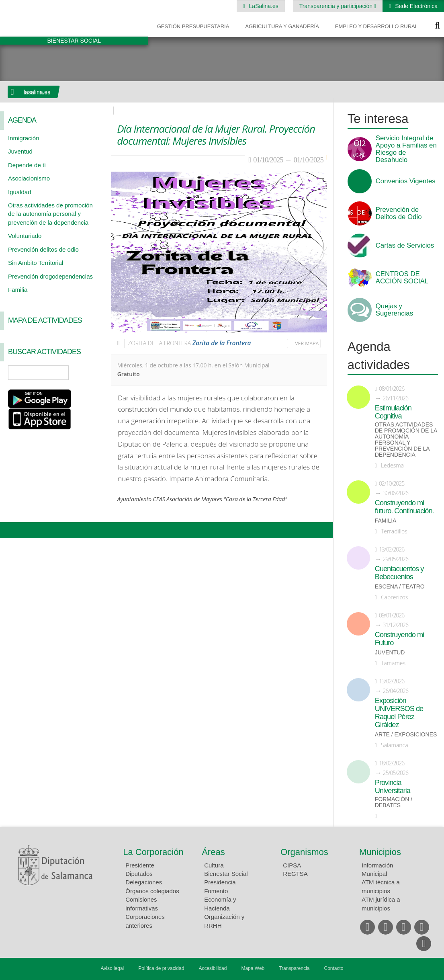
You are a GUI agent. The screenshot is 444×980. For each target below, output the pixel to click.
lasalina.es (37, 92)
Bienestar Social (226, 874)
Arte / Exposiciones (406, 735)
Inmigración (24, 138)
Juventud (20, 151)
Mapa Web (253, 968)
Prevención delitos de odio (43, 249)
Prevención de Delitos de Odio (399, 213)
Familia (18, 290)
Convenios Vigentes (406, 181)
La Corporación (153, 852)
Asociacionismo (29, 178)
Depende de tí (27, 165)
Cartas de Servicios (405, 246)
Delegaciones (144, 882)
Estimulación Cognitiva (393, 412)
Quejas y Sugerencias (394, 310)
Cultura (214, 865)
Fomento (216, 891)
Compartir (10, 530)
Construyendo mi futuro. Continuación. (404, 507)
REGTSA (295, 874)
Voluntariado (25, 236)
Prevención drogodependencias (50, 276)
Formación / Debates (394, 802)
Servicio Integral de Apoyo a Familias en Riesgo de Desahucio (406, 149)
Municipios (380, 852)
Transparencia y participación (337, 6)
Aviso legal (112, 968)
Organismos (304, 852)
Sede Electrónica (415, 6)
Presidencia (220, 882)
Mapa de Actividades (45, 320)
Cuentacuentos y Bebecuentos (399, 573)
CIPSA (292, 865)
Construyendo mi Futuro (399, 639)
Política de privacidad (161, 968)
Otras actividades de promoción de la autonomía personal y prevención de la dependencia (50, 214)
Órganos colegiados (152, 891)
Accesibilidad (213, 968)
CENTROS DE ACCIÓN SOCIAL (402, 278)
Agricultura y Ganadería (282, 26)
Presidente (140, 865)
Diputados (139, 874)
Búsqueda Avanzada (93, 373)
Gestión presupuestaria (193, 26)
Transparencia (294, 968)
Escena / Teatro (400, 587)
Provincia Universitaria (393, 787)
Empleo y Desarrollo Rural (376, 26)
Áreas (213, 852)
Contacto (334, 968)
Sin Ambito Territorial (36, 263)
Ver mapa (307, 343)
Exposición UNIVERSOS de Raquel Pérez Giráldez (399, 713)
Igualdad (20, 192)
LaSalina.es (263, 6)
